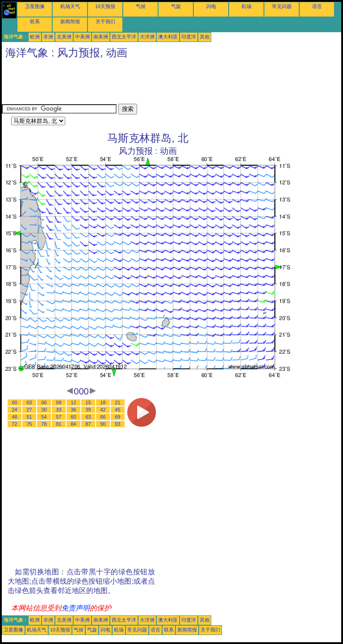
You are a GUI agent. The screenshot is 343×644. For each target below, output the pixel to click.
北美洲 (64, 37)
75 (29, 424)
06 (44, 402)
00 (15, 402)
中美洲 (82, 37)
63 (88, 417)
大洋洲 (147, 37)
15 (88, 402)
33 (59, 410)
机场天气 (70, 6)
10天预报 (105, 6)
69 (118, 417)
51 (29, 417)
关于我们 (105, 21)
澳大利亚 (168, 37)
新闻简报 (70, 21)
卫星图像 (35, 6)
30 (44, 410)
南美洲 (101, 37)
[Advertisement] (164, 84)
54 (44, 417)
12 (74, 402)
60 (74, 417)
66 (103, 417)
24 (15, 410)
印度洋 (189, 37)
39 (88, 410)
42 (103, 410)
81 (59, 424)
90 (103, 424)
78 (44, 424)
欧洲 (35, 37)
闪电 (211, 6)
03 (29, 402)
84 (74, 424)
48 (15, 417)
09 (59, 402)
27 (29, 410)
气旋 (176, 6)
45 (118, 410)
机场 (247, 6)
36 (74, 410)
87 (88, 424)
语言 (317, 6)
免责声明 (75, 608)
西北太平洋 (124, 37)
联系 (35, 21)
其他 (205, 37)
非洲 (48, 37)
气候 (141, 6)
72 (15, 424)
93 (118, 424)
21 (118, 402)
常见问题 (282, 6)
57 (59, 417)
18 (103, 402)
